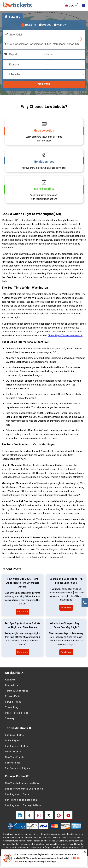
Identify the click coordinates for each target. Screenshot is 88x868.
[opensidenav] (84, 6)
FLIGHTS (12, 17)
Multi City (60, 25)
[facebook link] (29, 815)
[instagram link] (39, 815)
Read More (23, 612)
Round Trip (29, 25)
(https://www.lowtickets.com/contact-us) (64, 847)
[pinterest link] (59, 815)
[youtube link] (68, 815)
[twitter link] (49, 815)
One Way (45, 25)
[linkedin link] (20, 815)
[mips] (5, 54)
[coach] (44, 75)
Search (44, 84)
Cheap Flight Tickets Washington (65, 336)
